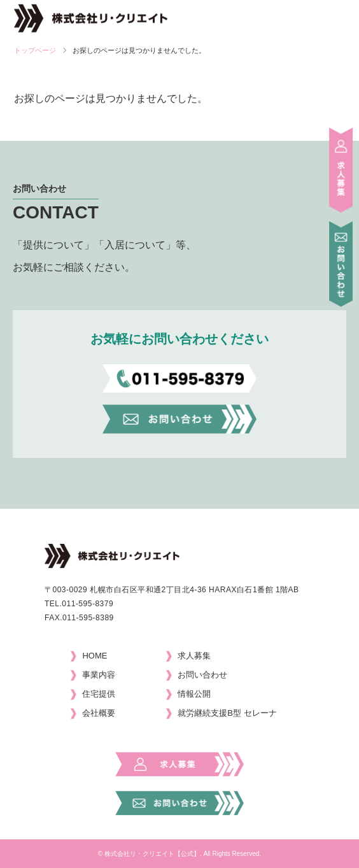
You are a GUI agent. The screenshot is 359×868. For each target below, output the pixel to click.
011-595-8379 (88, 604)
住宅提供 (99, 694)
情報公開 (194, 694)
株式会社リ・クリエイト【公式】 (152, 854)
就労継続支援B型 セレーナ (227, 713)
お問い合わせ (202, 675)
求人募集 (194, 656)
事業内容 (99, 675)
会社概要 (99, 713)
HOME (95, 656)
